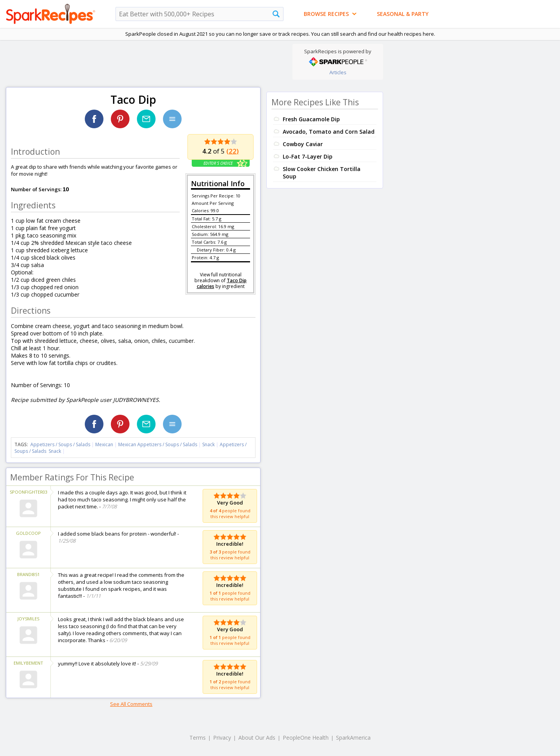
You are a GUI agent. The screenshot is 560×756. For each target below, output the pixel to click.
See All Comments (131, 704)
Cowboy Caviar (303, 144)
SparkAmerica (353, 738)
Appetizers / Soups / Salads (61, 444)
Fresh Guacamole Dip (311, 119)
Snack (208, 444)
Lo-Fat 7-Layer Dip (308, 156)
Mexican (104, 444)
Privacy (222, 738)
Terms (198, 738)
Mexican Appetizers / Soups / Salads (158, 444)
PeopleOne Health (306, 738)
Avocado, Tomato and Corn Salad (329, 132)
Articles (338, 72)
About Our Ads (257, 738)
